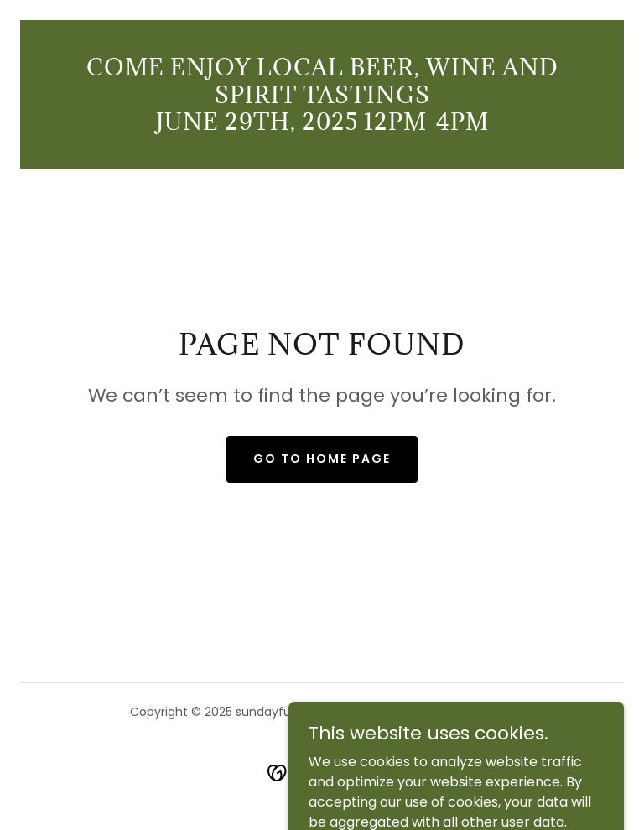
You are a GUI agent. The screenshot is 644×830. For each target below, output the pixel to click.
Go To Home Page (322, 459)
